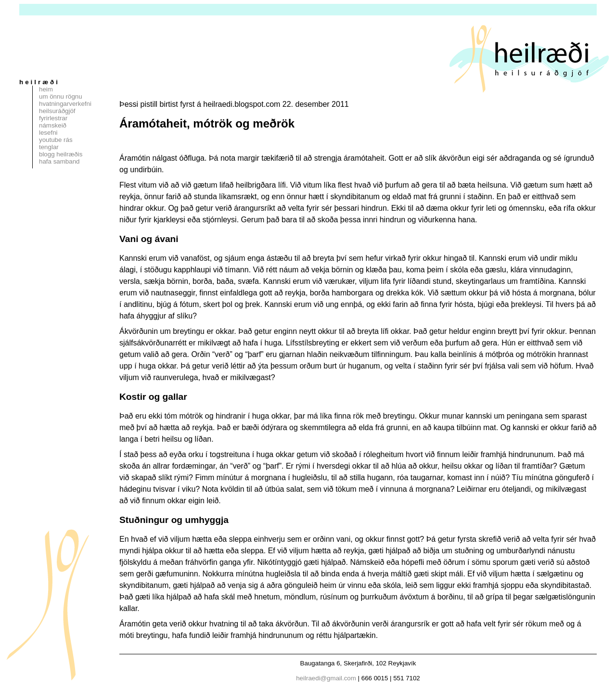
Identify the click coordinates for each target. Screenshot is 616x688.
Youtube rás (56, 140)
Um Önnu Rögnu (61, 96)
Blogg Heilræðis (61, 154)
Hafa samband (59, 161)
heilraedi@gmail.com (326, 678)
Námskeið (53, 125)
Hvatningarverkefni (65, 104)
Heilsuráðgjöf (57, 111)
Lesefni (48, 133)
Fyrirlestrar (53, 118)
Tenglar (49, 147)
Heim (46, 89)
